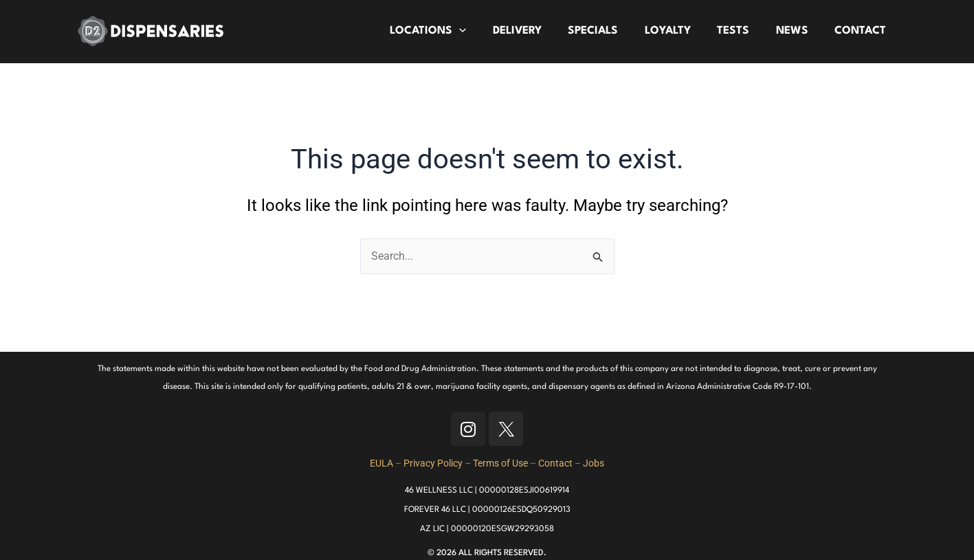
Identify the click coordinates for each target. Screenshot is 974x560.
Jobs (594, 463)
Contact (555, 463)
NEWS (797, 31)
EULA (381, 463)
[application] (479, 31)
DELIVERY (534, 31)
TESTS (741, 31)
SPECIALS (607, 31)
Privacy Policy (433, 463)
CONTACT (862, 31)
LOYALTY (679, 31)
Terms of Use (500, 463)
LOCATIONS (448, 31)
